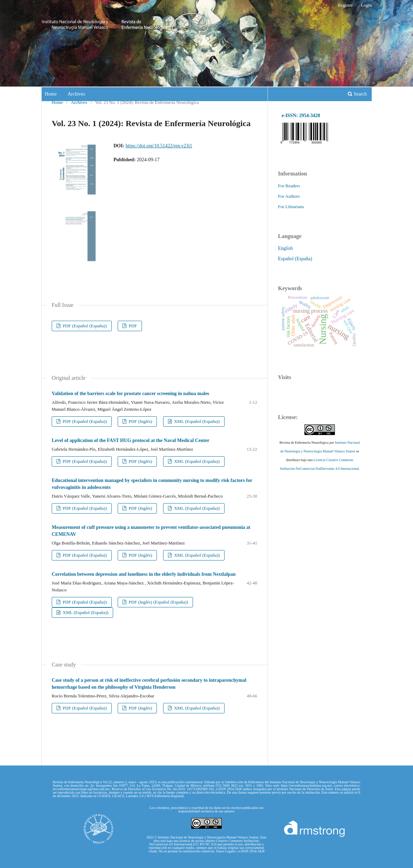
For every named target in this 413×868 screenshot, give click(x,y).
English (285, 248)
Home (51, 94)
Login (366, 5)
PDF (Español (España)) (84, 326)
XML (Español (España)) (196, 421)
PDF (132, 326)
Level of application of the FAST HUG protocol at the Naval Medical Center (130, 440)
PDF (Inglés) (140, 421)
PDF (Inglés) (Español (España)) (158, 602)
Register (345, 5)
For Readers (289, 186)
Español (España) (295, 259)
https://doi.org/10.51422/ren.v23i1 (159, 146)
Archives (77, 94)
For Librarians (291, 207)
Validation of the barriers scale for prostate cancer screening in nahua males (130, 394)
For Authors (289, 196)
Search (357, 94)
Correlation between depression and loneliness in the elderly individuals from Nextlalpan (144, 574)
